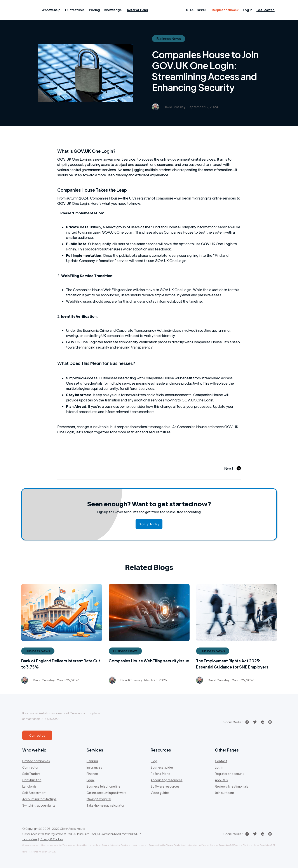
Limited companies (36, 761)
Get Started (266, 10)
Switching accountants (39, 805)
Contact (221, 761)
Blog (154, 761)
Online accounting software (107, 793)
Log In (247, 10)
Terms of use (30, 839)
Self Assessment (34, 793)
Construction (32, 780)
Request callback (225, 10)
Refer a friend (160, 774)
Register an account (229, 774)
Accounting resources (166, 780)
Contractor (30, 767)
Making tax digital (99, 799)
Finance (92, 774)
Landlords (29, 786)
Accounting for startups (39, 799)
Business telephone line (104, 786)
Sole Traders (31, 774)
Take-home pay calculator (105, 805)
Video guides (160, 793)
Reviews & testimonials (232, 786)
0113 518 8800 (197, 10)
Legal (91, 780)
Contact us (37, 735)
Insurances (94, 767)
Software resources (165, 786)
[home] (30, 10)
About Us (221, 780)
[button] (51, 10)
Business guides (162, 767)
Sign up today (149, 524)
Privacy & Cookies (51, 839)
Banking (92, 761)
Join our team (224, 793)
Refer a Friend (138, 10)
